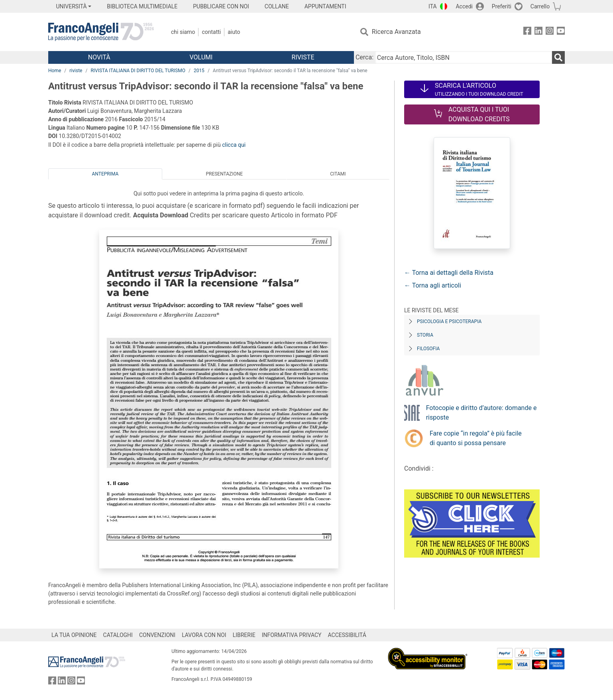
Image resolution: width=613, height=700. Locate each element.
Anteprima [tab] (105, 174)
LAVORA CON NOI (204, 635)
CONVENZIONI (157, 635)
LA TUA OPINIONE (74, 635)
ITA (433, 6)
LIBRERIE (244, 635)
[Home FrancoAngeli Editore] (101, 32)
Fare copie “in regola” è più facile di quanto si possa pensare (476, 438)
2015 (199, 71)
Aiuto (234, 32)
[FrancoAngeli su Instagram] (550, 32)
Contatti (211, 32)
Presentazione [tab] (224, 174)
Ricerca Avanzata (396, 32)
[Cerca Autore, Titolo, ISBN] (464, 57)
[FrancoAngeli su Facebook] (527, 32)
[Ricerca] (558, 57)
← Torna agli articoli (433, 285)
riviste (76, 71)
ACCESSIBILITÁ (347, 635)
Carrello (540, 6)
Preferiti (502, 6)
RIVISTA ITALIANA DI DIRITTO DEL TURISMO (138, 71)
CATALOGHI (118, 635)
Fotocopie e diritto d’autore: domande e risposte (481, 413)
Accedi (464, 6)
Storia (425, 335)
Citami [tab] (338, 174)
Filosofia (428, 349)
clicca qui (234, 145)
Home (55, 71)
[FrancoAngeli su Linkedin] (538, 32)
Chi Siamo (183, 32)
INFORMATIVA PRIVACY (292, 635)
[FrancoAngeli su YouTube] (561, 32)
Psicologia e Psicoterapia (449, 321)
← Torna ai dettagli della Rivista (449, 273)
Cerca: (364, 57)
